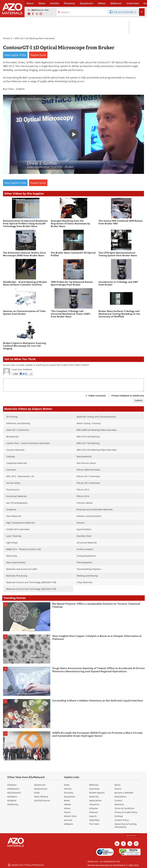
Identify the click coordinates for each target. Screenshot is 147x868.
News (67, 785)
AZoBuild (12, 800)
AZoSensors (40, 785)
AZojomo (94, 808)
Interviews (94, 789)
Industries (94, 804)
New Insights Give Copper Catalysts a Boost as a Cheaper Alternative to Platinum (97, 637)
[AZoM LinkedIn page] (29, 14)
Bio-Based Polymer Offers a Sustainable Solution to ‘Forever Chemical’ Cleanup (96, 605)
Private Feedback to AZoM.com (128, 396)
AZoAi (37, 793)
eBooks (68, 804)
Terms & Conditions (124, 808)
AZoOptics (12, 797)
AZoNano (12, 785)
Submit (139, 400)
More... (141, 3)
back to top (132, 835)
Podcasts (94, 812)
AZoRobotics (13, 789)
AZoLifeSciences (42, 800)
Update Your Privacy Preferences (26, 864)
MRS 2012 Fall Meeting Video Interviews (35, 38)
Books (67, 800)
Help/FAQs (94, 820)
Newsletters (120, 797)
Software (68, 824)
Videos (67, 808)
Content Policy (122, 820)
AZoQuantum (41, 789)
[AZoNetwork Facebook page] (33, 14)
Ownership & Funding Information (126, 825)
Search (118, 789)
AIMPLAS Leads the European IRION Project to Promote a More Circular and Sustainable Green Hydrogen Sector (98, 734)
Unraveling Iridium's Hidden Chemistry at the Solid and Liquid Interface (98, 700)
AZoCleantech (14, 793)
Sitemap (119, 816)
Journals (68, 820)
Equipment (70, 797)
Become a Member (124, 793)
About (117, 785)
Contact (118, 800)
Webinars (94, 785)
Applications (95, 800)
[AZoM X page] (37, 14)
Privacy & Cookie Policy (126, 812)
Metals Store (70, 816)
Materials (94, 797)
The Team (94, 824)
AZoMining (13, 804)
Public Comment (97, 396)
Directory (66, 3)
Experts (93, 816)
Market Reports (97, 793)
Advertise (119, 804)
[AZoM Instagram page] (41, 14)
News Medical (41, 797)
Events (67, 812)
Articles (68, 789)
